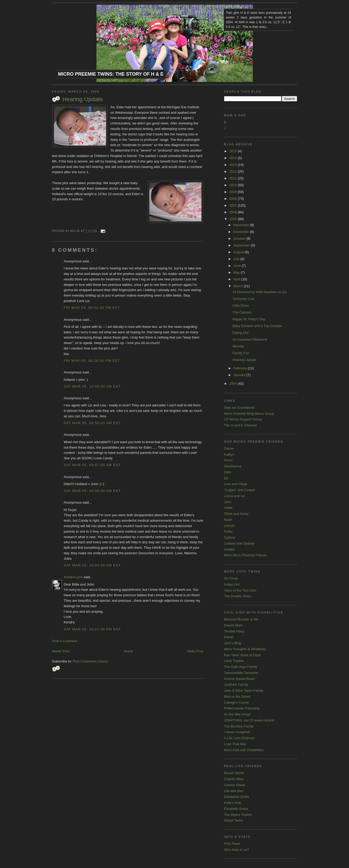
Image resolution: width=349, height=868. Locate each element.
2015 (234, 151)
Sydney (230, 537)
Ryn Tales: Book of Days (243, 655)
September (242, 245)
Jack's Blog (233, 643)
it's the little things (237, 714)
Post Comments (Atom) (90, 661)
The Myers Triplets (238, 815)
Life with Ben (234, 791)
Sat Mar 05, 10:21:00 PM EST (93, 629)
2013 (234, 165)
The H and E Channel (240, 425)
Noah (228, 520)
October (240, 239)
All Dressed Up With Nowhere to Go (259, 292)
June (237, 266)
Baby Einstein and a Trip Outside (257, 326)
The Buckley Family (239, 726)
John (228, 502)
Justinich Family (236, 685)
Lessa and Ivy (235, 496)
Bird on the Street (237, 697)
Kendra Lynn (73, 577)
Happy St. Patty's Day (249, 319)
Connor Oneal (235, 785)
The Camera (242, 312)
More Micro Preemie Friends (246, 555)
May (237, 272)
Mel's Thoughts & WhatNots (245, 649)
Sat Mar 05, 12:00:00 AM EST (92, 386)
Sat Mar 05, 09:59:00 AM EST (92, 491)
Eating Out (240, 333)
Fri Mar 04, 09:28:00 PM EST (92, 361)
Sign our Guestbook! (240, 408)
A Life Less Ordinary (239, 738)
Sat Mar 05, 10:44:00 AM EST (92, 565)
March (238, 286)
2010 (234, 185)
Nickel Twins (234, 820)
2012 (234, 171)
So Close (231, 578)
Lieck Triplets (234, 661)
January (240, 375)
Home (128, 651)
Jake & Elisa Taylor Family (244, 691)
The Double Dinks (238, 596)
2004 (234, 384)
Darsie (229, 448)
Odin (228, 472)
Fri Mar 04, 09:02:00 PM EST (92, 308)
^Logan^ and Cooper (240, 490)
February (241, 368)
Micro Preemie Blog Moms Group (249, 414)
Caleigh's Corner (237, 703)
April (237, 279)
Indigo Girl (232, 584)
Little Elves (241, 306)
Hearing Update (83, 99)
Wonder (238, 346)
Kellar (228, 531)
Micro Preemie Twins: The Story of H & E (111, 74)
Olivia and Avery (236, 514)
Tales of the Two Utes (240, 590)
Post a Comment (65, 641)
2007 (234, 205)
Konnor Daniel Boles (240, 679)
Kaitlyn (229, 454)
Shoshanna (233, 466)
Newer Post (61, 651)
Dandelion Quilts (237, 797)
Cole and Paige (236, 484)
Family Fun (241, 353)
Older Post (195, 651)
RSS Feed (232, 844)
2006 (234, 212)
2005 (234, 219)
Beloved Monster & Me (241, 619)
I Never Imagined (237, 732)
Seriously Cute (244, 299)
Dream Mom (234, 625)
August (239, 252)
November (242, 232)
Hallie (228, 508)
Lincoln (229, 526)
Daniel (229, 637)
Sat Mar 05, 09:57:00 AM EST (92, 465)
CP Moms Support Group (243, 419)
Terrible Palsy (234, 631)
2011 (234, 178)
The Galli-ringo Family (241, 667)
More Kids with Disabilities (244, 750)
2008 (234, 199)
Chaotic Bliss (234, 779)
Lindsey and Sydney (239, 543)
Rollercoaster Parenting (242, 708)
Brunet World (234, 773)
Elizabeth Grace (236, 809)
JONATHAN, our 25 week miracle (249, 720)
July (237, 259)
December (242, 225)
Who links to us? (237, 850)
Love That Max (235, 744)
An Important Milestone (250, 339)
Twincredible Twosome (241, 673)
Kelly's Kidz (233, 803)
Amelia (229, 549)
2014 (234, 158)
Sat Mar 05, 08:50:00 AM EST (92, 423)
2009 (234, 192)
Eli (226, 478)
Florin (228, 460)
